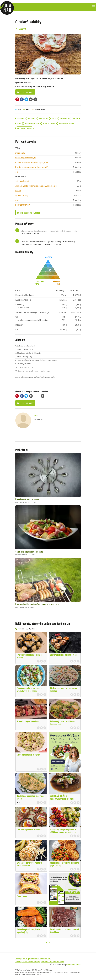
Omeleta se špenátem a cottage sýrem (31, 797)
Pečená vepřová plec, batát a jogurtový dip (29, 931)
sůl (17, 172)
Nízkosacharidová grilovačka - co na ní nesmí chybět (38, 604)
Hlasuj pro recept (25, 92)
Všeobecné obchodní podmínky (53, 961)
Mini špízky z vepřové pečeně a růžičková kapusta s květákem (63, 831)
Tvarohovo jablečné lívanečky (29, 830)
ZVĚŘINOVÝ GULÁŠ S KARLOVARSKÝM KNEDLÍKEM (62, 797)
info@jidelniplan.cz (73, 964)
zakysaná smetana (24, 181)
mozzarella (20, 153)
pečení (76, 118)
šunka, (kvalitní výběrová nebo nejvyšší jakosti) (36, 186)
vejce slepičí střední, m (26, 158)
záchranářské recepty (25, 128)
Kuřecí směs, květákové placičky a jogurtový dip (65, 864)
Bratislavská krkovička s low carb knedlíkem (65, 931)
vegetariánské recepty (66, 123)
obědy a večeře (65, 118)
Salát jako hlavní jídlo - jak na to (29, 552)
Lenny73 (22, 29)
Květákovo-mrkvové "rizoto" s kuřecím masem (29, 864)
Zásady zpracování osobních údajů (28, 961)
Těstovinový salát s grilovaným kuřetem (63, 689)
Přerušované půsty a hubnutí (28, 499)
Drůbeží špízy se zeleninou (28, 721)
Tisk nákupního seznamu (28, 213)
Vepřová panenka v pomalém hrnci (65, 655)
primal (19, 123)
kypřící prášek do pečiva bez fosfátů (32, 167)
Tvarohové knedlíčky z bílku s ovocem (29, 656)
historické (20, 118)
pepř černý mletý (23, 205)
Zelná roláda (22, 896)
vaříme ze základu (49, 123)
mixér (54, 118)
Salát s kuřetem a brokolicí (28, 755)
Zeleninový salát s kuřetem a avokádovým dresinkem (29, 689)
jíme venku (31, 118)
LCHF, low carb (44, 118)
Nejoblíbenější (33, 629)
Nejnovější (21, 629)
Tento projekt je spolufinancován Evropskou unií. (33, 959)
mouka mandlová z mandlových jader (32, 162)
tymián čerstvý (22, 195)
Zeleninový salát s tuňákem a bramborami (63, 723)
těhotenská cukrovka (32, 123)
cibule (18, 191)
